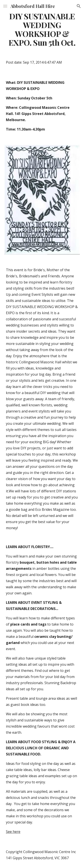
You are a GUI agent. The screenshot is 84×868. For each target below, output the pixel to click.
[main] (42, 29)
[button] (5, 6)
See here (13, 832)
